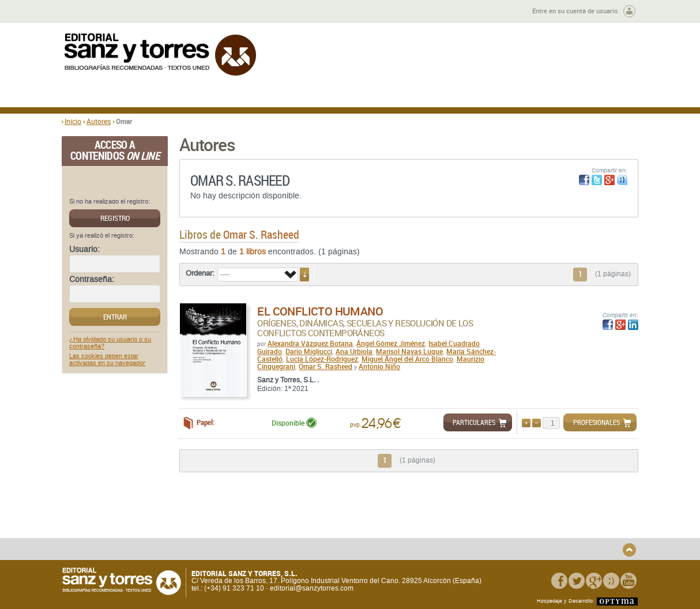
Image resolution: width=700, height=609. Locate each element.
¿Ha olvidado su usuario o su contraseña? (110, 343)
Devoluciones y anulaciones (265, 534)
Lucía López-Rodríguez (322, 359)
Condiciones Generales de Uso (418, 516)
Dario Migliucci (309, 351)
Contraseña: (92, 280)
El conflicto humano (320, 311)
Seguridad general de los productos (277, 543)
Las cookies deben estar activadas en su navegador (107, 360)
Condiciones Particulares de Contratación (415, 529)
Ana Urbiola (354, 351)
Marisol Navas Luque (409, 351)
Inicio (73, 121)
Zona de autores (93, 11)
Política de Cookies (526, 535)
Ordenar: (200, 273)
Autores (99, 121)
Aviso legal (513, 526)
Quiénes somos (121, 516)
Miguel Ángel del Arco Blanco (407, 359)
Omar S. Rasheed (325, 366)
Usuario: (84, 250)
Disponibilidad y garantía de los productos (271, 520)
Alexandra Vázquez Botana (310, 343)
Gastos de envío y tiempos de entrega (142, 529)
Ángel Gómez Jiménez (391, 343)
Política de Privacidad (530, 516)
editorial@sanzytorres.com (312, 588)
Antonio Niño (379, 366)
